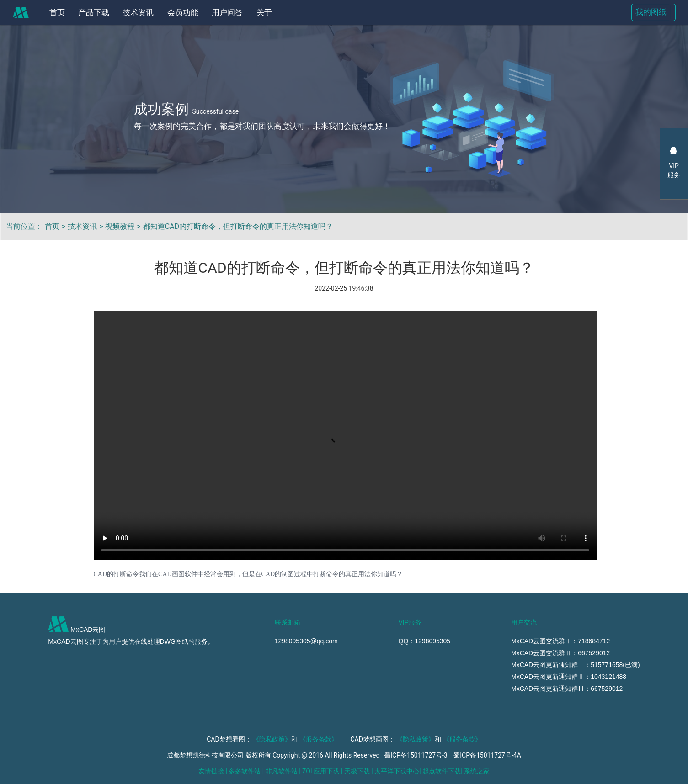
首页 (57, 12)
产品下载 (94, 12)
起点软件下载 (442, 771)
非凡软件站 (282, 771)
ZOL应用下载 (321, 771)
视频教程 (120, 226)
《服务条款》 (319, 739)
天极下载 (357, 771)
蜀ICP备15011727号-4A (487, 755)
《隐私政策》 (272, 739)
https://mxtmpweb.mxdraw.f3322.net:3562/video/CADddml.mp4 (345, 436)
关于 (264, 12)
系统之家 (477, 771)
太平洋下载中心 (397, 771)
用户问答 (227, 12)
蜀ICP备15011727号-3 (416, 755)
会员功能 (183, 12)
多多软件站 (245, 771)
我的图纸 (651, 12)
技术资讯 (138, 12)
